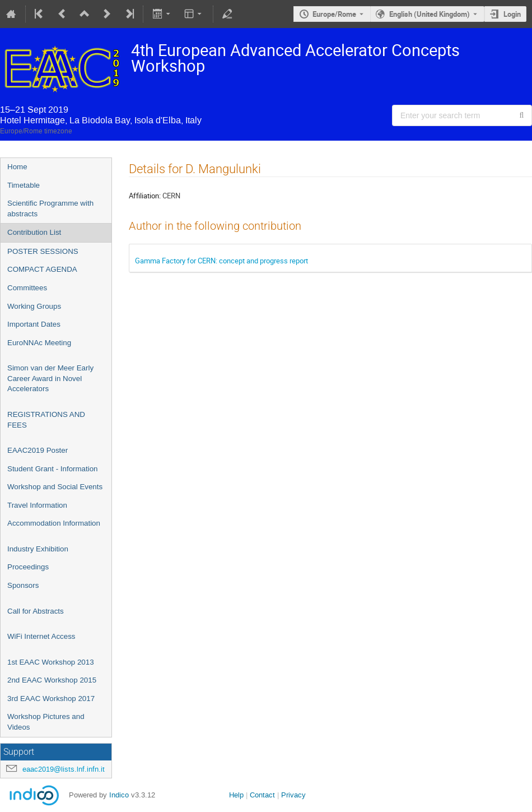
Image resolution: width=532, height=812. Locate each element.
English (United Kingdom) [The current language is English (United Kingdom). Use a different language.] (430, 14)
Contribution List (34, 232)
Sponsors (23, 585)
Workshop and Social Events (55, 487)
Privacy (293, 795)
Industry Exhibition (38, 549)
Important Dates (34, 324)
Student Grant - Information (53, 469)
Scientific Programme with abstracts (50, 208)
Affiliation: (145, 196)
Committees (27, 288)
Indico (119, 795)
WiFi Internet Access (41, 636)
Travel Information (37, 505)
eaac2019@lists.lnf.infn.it (64, 769)
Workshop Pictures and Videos (46, 722)
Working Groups (34, 306)
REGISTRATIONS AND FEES (46, 420)
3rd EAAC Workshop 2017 (51, 699)
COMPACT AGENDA (42, 269)
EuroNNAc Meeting (39, 343)
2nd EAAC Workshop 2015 (52, 680)
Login (512, 14)
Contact (262, 795)
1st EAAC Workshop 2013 (51, 662)
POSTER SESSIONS (43, 251)
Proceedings (28, 567)
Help (236, 795)
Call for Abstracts (36, 611)
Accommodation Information (54, 523)
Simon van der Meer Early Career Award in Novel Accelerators (50, 378)
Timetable (24, 185)
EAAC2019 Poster (38, 450)
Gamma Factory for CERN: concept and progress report (221, 261)
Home (17, 167)
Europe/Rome (334, 14)
